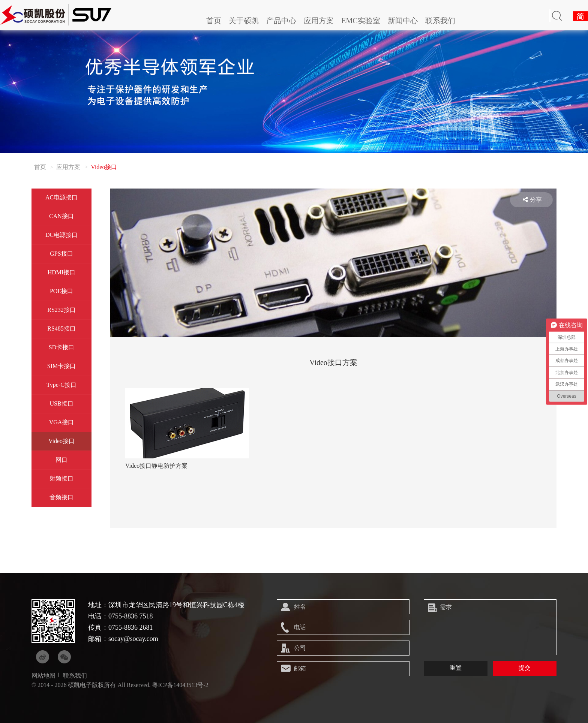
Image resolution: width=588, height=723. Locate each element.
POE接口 (61, 291)
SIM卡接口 (61, 366)
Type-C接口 (61, 385)
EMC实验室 (361, 21)
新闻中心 (403, 21)
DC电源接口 (61, 235)
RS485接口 (61, 329)
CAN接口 (61, 216)
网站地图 (43, 676)
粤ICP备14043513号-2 (180, 685)
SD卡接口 (61, 347)
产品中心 (281, 21)
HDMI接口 (62, 272)
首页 (214, 21)
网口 (61, 460)
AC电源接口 (61, 197)
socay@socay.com (133, 639)
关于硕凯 (244, 21)
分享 (532, 200)
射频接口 (61, 478)
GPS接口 (61, 254)
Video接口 (61, 441)
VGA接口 (62, 422)
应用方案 (319, 21)
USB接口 (61, 403)
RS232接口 (61, 310)
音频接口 (61, 497)
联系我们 (440, 21)
